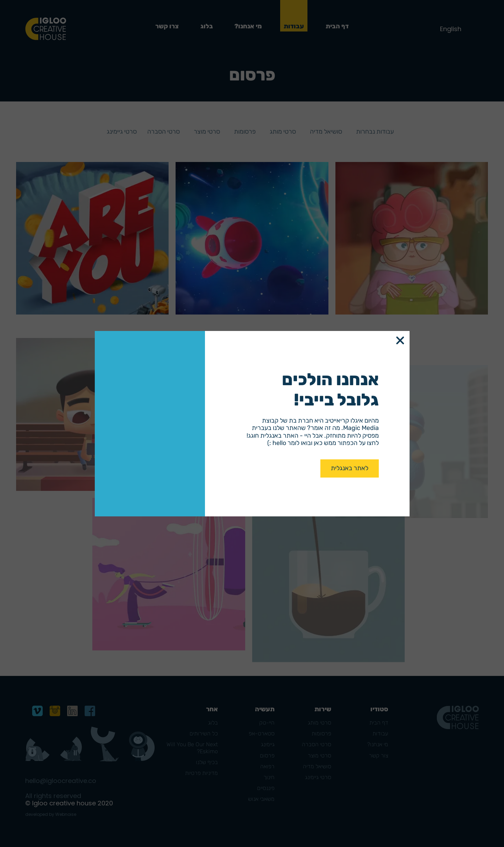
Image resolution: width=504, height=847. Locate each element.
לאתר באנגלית (350, 468)
